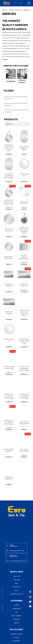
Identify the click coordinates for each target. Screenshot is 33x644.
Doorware (16, 619)
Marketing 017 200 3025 (12, 556)
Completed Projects (16, 594)
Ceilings (16, 623)
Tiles (16, 612)
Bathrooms (16, 609)
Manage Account (17, 634)
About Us (17, 576)
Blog (17, 590)
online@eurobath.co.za (15, 551)
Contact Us (16, 587)
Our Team (16, 580)
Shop (16, 583)
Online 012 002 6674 (12, 546)
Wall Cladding (16, 616)
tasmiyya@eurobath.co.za (17, 561)
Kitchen (16, 605)
